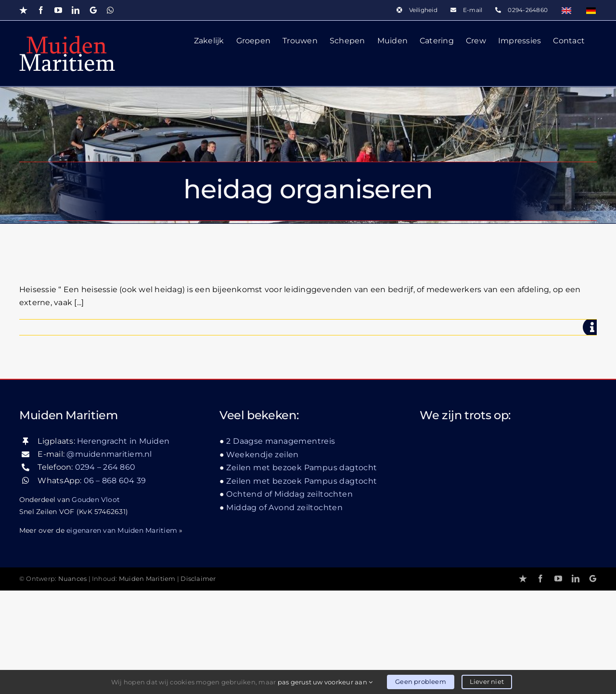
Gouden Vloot (96, 603)
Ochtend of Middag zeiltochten (289, 598)
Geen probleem (421, 681)
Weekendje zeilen (262, 558)
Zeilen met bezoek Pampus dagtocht (302, 571)
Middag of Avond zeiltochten (284, 611)
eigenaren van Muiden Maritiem (122, 634)
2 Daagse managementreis (281, 545)
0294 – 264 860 (105, 571)
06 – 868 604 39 (115, 584)
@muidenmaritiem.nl (109, 558)
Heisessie (63, 259)
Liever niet (487, 681)
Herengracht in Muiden (123, 545)
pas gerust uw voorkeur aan (325, 682)
